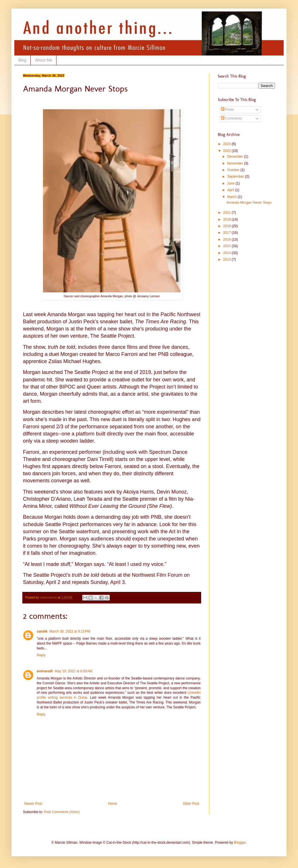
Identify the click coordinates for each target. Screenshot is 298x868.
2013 (228, 259)
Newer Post (33, 804)
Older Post (191, 804)
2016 (228, 239)
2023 (228, 144)
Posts (227, 110)
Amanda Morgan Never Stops (249, 203)
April (231, 190)
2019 (228, 219)
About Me (44, 60)
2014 (228, 253)
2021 (228, 213)
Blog (22, 60)
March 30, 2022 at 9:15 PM (70, 631)
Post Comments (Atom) (62, 812)
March (233, 197)
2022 (228, 151)
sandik (42, 631)
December (236, 156)
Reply (41, 655)
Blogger (240, 843)
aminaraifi (45, 671)
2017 (228, 233)
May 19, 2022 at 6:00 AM (74, 671)
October (234, 170)
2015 (228, 246)
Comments (231, 118)
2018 (228, 226)
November (236, 163)
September (236, 177)
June (231, 183)
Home (113, 804)
